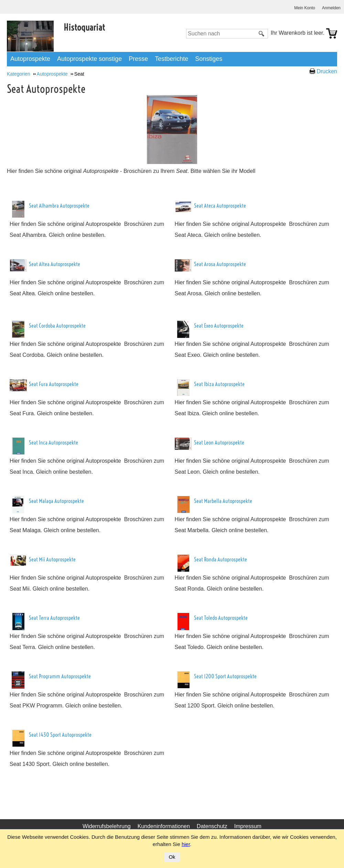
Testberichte (171, 59)
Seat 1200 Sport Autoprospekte (225, 676)
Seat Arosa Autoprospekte (220, 264)
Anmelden (331, 8)
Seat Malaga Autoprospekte (56, 501)
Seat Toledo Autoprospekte (221, 618)
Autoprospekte (30, 59)
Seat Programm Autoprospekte (60, 676)
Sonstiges (209, 59)
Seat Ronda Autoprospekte (221, 559)
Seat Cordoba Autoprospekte (57, 326)
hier (186, 844)
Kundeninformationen (164, 826)
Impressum (248, 826)
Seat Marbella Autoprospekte (223, 501)
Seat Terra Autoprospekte (54, 618)
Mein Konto (305, 8)
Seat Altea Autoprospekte (55, 264)
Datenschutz (212, 826)
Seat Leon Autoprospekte (219, 442)
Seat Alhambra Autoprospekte (59, 206)
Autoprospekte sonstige (89, 59)
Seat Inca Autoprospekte (53, 442)
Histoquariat (84, 27)
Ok (172, 857)
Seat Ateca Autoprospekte (220, 206)
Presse (138, 59)
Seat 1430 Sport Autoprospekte (60, 735)
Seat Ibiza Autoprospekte (219, 384)
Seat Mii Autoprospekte (52, 559)
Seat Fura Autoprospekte (54, 384)
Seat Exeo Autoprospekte (219, 326)
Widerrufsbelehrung (107, 826)
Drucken (327, 71)
